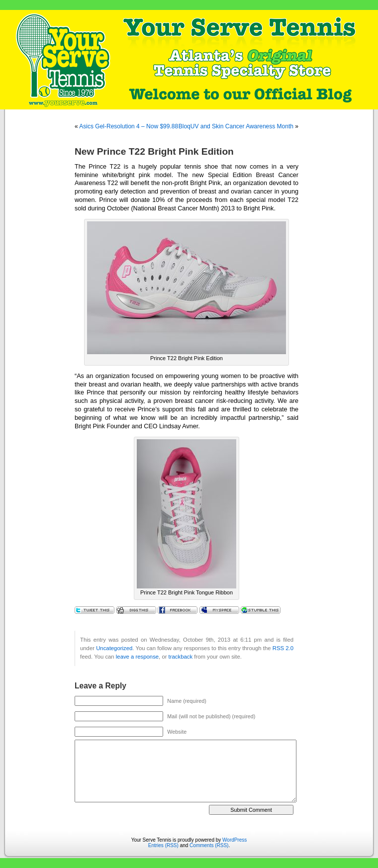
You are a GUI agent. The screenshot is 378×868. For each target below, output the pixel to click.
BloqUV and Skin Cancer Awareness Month (236, 126)
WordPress (235, 840)
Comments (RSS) (209, 845)
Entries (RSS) (163, 845)
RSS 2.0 (283, 648)
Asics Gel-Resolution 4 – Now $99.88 (129, 126)
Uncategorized (114, 648)
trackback (181, 657)
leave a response (137, 657)
